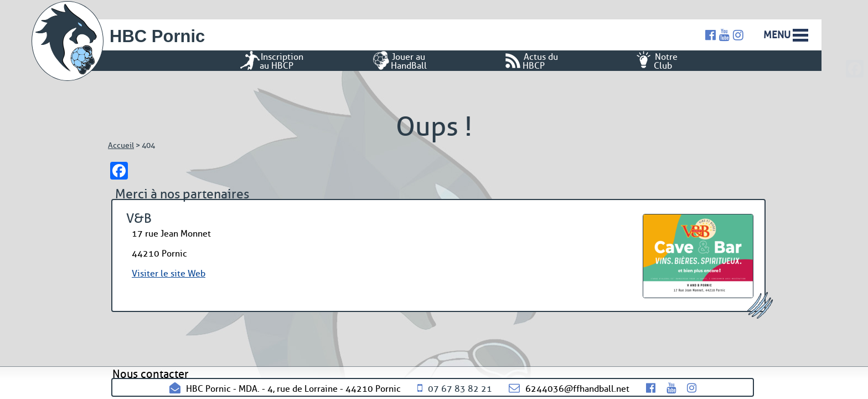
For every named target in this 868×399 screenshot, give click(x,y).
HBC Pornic (157, 36)
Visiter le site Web (169, 273)
